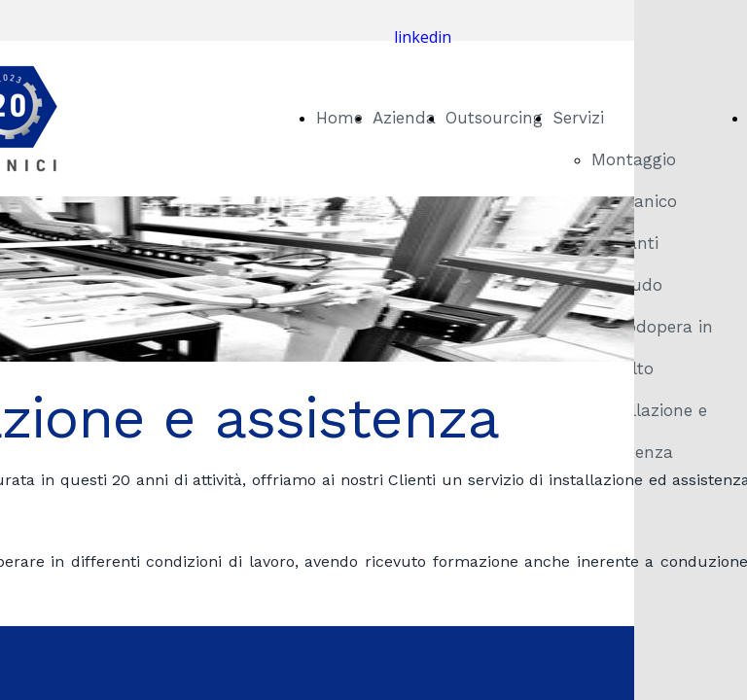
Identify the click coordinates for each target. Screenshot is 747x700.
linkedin (423, 37)
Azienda (404, 118)
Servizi (578, 118)
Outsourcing (494, 118)
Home (339, 118)
